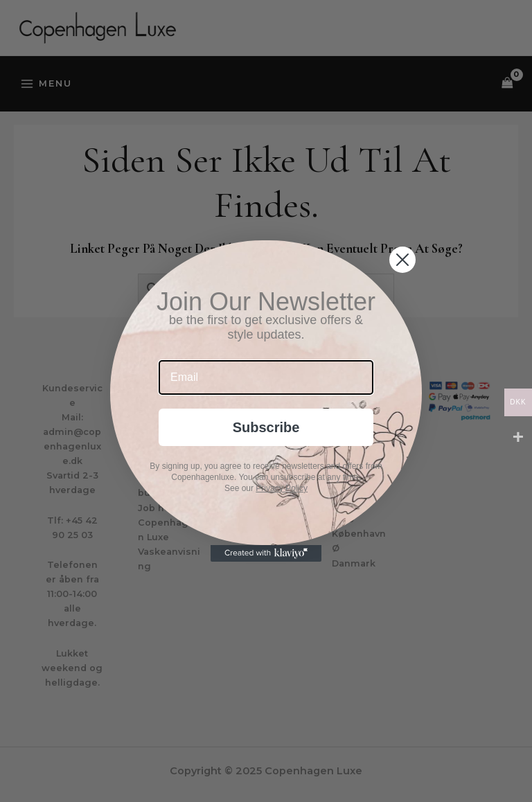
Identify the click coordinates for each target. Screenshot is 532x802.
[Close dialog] (402, 260)
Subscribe (266, 427)
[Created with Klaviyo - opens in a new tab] (266, 553)
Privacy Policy (282, 488)
